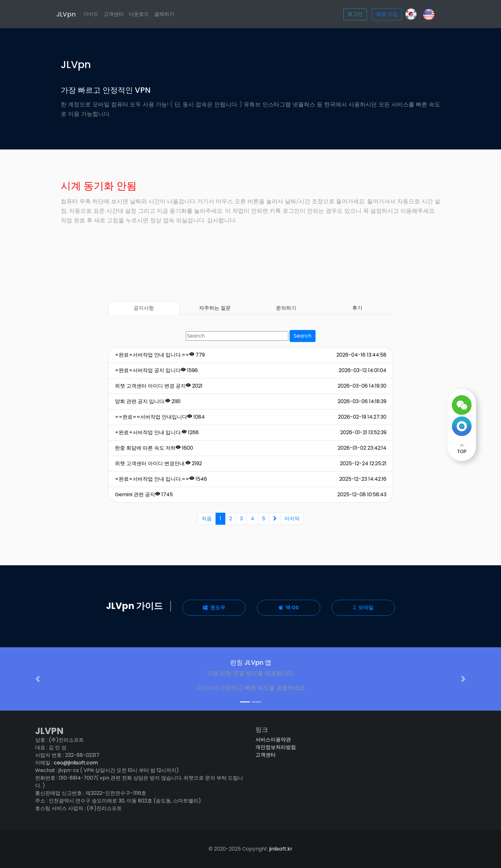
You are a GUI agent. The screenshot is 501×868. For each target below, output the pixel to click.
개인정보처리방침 (276, 747)
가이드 (91, 14)
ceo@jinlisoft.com (76, 763)
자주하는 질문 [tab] (215, 308)
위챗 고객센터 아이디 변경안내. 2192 (158, 463)
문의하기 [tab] (286, 308)
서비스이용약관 (273, 740)
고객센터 (114, 14)
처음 (207, 519)
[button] (38, 679)
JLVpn (66, 14)
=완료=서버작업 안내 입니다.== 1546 (161, 479)
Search (303, 336)
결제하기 (164, 14)
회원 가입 (387, 14)
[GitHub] (411, 14)
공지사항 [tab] (144, 308)
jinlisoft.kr (281, 849)
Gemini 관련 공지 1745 (144, 494)
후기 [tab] (357, 308)
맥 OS (289, 608)
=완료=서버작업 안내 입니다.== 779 (160, 355)
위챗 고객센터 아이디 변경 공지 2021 (159, 386)
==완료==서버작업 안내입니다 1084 (160, 417)
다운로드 (139, 14)
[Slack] (429, 14)
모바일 (363, 608)
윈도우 (214, 608)
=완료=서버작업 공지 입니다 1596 (156, 370)
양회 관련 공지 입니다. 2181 (148, 401)
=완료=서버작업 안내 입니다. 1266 (157, 432)
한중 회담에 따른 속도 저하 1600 (154, 448)
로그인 (355, 14)
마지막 (292, 519)
